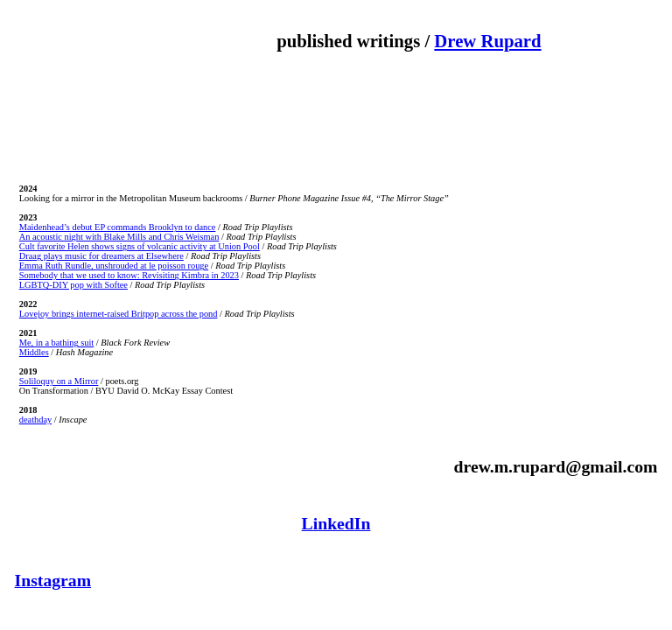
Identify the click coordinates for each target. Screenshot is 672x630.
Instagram (53, 580)
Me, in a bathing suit (56, 343)
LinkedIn (336, 523)
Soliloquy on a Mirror (59, 381)
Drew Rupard (487, 41)
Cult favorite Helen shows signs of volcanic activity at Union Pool (140, 246)
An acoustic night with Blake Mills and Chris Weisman (119, 237)
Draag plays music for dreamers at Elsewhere (101, 256)
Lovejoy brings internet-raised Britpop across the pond (119, 314)
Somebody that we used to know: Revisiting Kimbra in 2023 (129, 275)
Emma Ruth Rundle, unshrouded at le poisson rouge (114, 266)
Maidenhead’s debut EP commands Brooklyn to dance (118, 227)
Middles (34, 352)
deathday (35, 420)
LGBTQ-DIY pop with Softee (73, 285)
